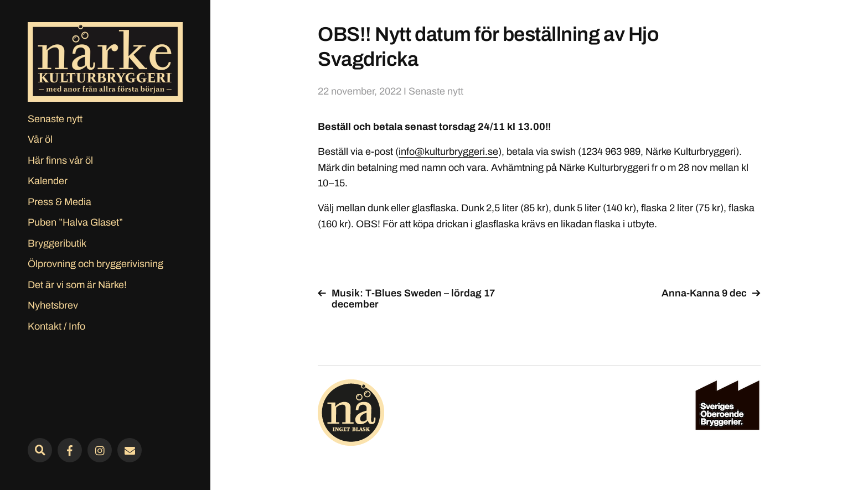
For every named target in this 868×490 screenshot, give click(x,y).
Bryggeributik (57, 243)
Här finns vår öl (60, 160)
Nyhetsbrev (53, 305)
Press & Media (60, 202)
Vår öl (40, 139)
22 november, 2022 (360, 91)
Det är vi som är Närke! (77, 285)
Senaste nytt (55, 119)
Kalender (48, 181)
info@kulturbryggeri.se (448, 152)
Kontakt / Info (56, 326)
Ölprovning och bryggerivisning (95, 264)
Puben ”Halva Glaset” (75, 222)
